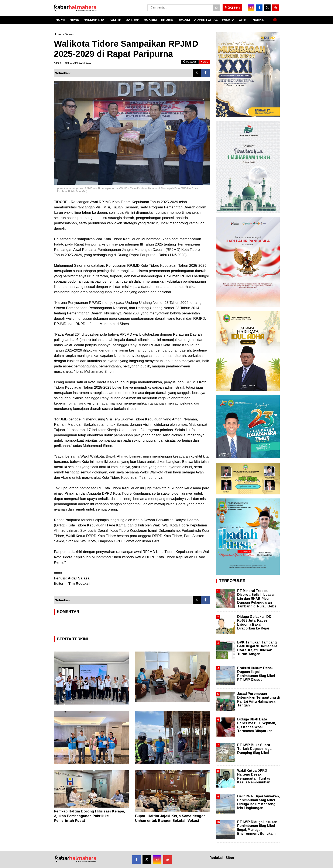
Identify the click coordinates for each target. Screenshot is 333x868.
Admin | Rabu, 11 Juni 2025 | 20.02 (73, 63)
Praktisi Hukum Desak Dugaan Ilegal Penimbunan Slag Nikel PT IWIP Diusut (256, 674)
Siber (230, 858)
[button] (275, 18)
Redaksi (216, 858)
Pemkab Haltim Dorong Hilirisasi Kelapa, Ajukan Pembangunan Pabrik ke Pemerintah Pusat (90, 816)
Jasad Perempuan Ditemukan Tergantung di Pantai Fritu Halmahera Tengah (258, 699)
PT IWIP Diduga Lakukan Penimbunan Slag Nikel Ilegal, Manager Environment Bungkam (257, 828)
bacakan (190, 62)
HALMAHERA (94, 20)
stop (205, 62)
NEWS (74, 20)
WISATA (228, 20)
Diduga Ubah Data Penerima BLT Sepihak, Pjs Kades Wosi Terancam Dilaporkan (257, 725)
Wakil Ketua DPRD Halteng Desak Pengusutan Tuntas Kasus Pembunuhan (254, 776)
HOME (61, 20)
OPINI (243, 20)
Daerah (69, 34)
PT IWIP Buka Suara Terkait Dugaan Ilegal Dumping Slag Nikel (255, 749)
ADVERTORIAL (206, 20)
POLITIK (115, 20)
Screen (232, 7)
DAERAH (133, 20)
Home (58, 34)
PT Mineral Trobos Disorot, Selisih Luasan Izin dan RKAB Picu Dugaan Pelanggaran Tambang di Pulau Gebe (257, 599)
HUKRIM (150, 20)
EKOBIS (167, 20)
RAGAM (184, 20)
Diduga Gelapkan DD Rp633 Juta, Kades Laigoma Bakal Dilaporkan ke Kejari (254, 622)
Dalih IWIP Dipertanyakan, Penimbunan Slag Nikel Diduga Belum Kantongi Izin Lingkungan (258, 802)
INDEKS (258, 20)
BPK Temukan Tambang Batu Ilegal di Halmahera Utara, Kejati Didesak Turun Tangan (257, 648)
